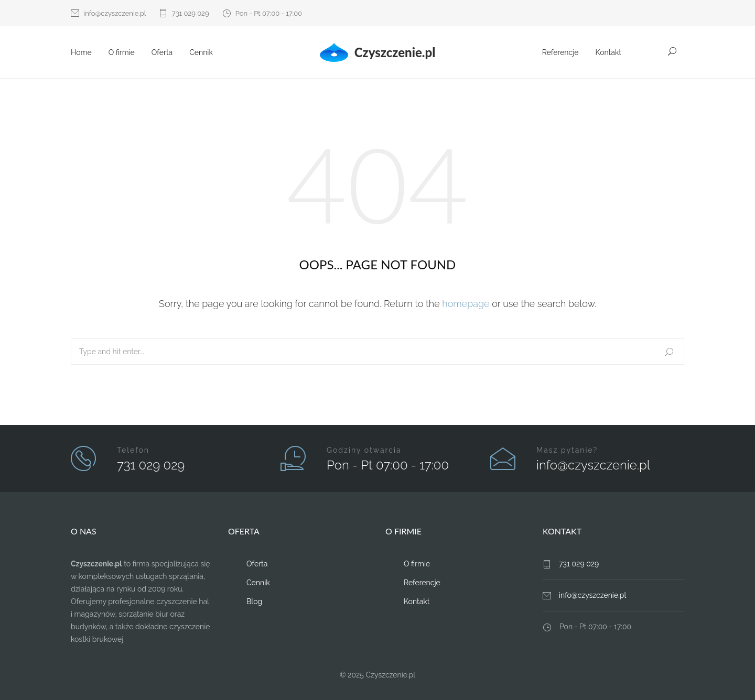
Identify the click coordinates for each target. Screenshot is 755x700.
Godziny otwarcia (364, 450)
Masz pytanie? (567, 450)
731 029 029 (191, 13)
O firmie (122, 52)
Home (81, 52)
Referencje (560, 52)
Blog (254, 601)
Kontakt (608, 52)
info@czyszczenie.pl (115, 13)
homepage (466, 304)
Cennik (201, 52)
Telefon (133, 450)
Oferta (162, 52)
